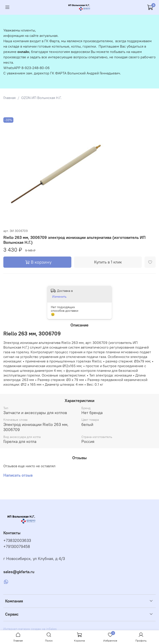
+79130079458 (17, 547)
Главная (9, 98)
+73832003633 (17, 541)
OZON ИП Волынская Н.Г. (41, 98)
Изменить (59, 297)
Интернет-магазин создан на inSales (30, 629)
